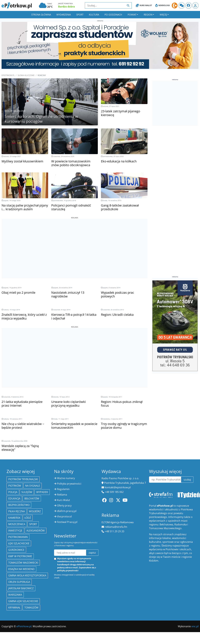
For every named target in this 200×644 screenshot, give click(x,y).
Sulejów (27, 492)
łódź (28, 518)
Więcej (163, 15)
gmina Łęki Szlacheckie (23, 601)
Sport (80, 15)
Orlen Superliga (19, 582)
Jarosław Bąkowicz (21, 588)
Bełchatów (32, 498)
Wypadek (42, 492)
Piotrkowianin (18, 537)
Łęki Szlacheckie (19, 543)
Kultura (94, 15)
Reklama (62, 495)
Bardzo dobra (66, 7)
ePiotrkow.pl (8, 75)
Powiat (132, 15)
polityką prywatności (68, 570)
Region (148, 15)
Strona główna (41, 15)
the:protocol (64, 516)
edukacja (14, 498)
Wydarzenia (64, 15)
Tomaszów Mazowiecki (23, 563)
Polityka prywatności (69, 484)
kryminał (14, 608)
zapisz (92, 553)
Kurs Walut (144, 5)
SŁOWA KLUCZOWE (26, 75)
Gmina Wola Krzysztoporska (27, 575)
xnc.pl (195, 626)
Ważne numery (66, 478)
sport (33, 524)
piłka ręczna (17, 511)
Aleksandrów (36, 531)
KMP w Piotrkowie (20, 556)
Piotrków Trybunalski (23, 479)
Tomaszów (31, 608)
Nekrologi (163, 5)
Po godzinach (113, 15)
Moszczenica (17, 524)
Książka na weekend (21, 569)
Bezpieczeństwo (19, 505)
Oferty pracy (64, 506)
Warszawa (15, 595)
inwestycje (15, 531)
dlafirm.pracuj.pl (67, 511)
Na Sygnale (33, 486)
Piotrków (15, 486)
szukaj (187, 480)
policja (13, 492)
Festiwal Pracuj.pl (67, 522)
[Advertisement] (75, 241)
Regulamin (63, 489)
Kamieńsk (14, 518)
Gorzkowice (16, 550)
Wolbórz (35, 511)
